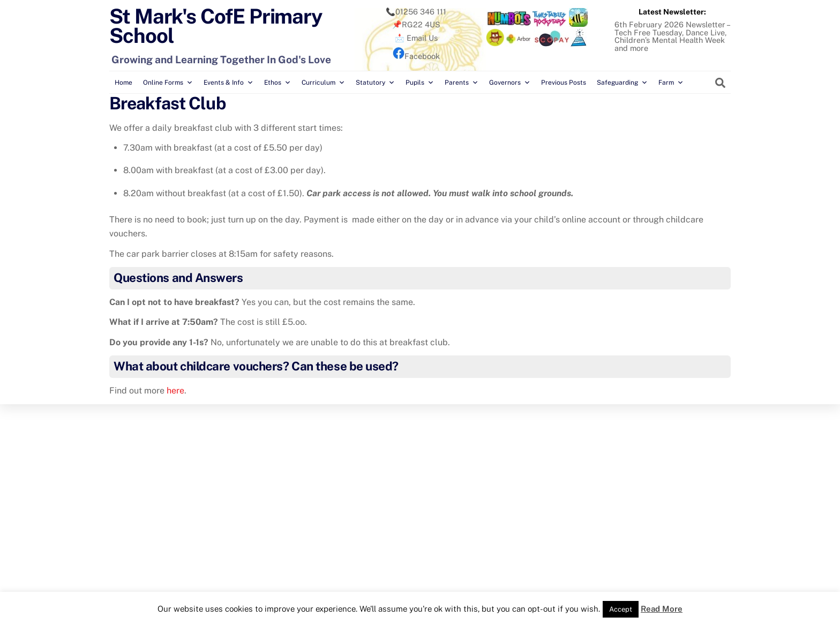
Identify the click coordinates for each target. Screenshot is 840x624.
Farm (671, 83)
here (175, 391)
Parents (462, 83)
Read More (662, 609)
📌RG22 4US (416, 24)
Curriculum (323, 83)
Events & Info (228, 83)
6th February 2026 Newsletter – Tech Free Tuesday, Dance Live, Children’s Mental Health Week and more (672, 36)
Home (123, 83)
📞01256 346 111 (416, 12)
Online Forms (168, 83)
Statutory (375, 83)
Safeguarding (622, 83)
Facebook (416, 56)
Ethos (277, 83)
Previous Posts (564, 83)
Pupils (420, 83)
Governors (510, 83)
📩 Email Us (416, 38)
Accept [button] (621, 609)
